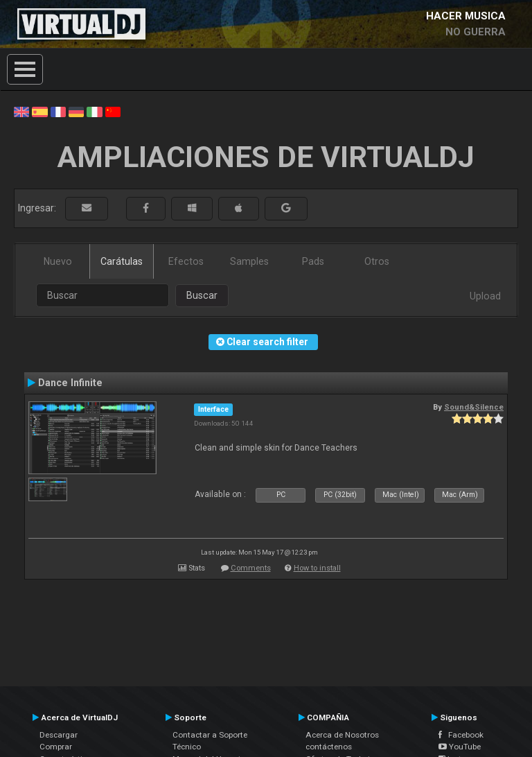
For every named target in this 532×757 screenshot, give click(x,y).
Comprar (56, 747)
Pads (313, 261)
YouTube (460, 747)
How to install (317, 568)
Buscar (202, 295)
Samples (249, 261)
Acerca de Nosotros (342, 735)
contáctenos (329, 747)
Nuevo (58, 261)
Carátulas (122, 261)
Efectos (186, 261)
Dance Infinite (70, 383)
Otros (377, 261)
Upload (485, 296)
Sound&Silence (474, 407)
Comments (251, 568)
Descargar (59, 735)
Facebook (461, 735)
